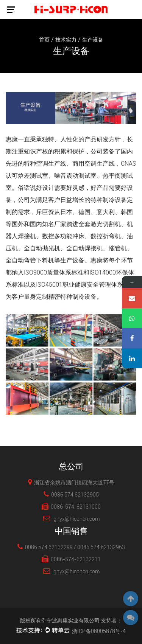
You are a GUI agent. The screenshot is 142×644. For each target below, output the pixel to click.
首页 (44, 40)
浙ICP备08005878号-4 (99, 631)
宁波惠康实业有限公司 (73, 621)
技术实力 (66, 40)
